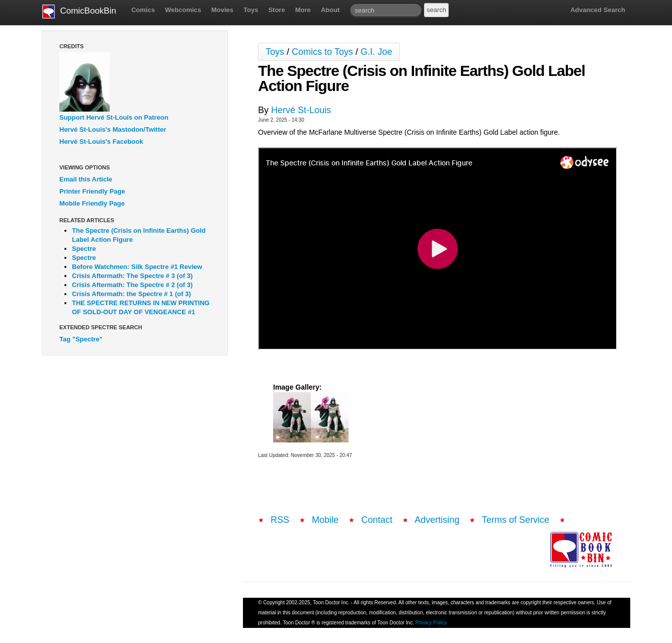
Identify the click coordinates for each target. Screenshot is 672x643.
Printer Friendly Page (92, 191)
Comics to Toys (322, 52)
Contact (377, 520)
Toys (251, 10)
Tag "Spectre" (81, 339)
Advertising (437, 520)
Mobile (325, 520)
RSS (280, 520)
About (330, 10)
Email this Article (86, 179)
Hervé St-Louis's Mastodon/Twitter (113, 129)
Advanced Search (598, 10)
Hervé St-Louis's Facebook (101, 142)
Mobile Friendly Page (92, 203)
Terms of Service (516, 520)
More (303, 10)
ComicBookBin (79, 12)
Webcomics (183, 10)
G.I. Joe (376, 52)
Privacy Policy (431, 623)
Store (276, 10)
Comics (143, 10)
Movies (222, 10)
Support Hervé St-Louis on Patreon (114, 117)
